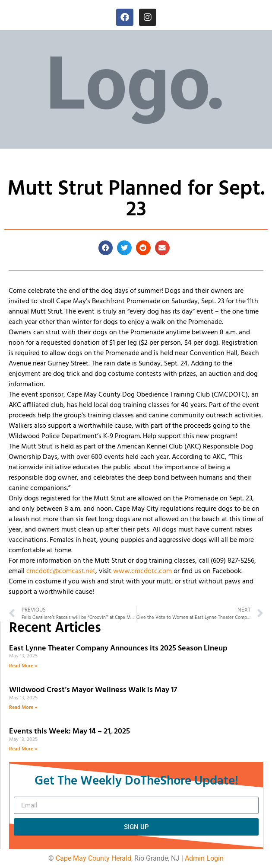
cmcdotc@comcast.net (61, 571)
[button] (106, 248)
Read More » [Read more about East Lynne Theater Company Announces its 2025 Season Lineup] (23, 666)
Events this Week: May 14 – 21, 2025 (70, 732)
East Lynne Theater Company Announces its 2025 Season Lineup (119, 649)
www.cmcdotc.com (142, 571)
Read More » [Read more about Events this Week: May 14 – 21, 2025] (23, 749)
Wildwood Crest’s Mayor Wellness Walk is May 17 (95, 690)
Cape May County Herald (93, 858)
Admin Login (204, 858)
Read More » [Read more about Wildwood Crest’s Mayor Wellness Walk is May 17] (23, 708)
